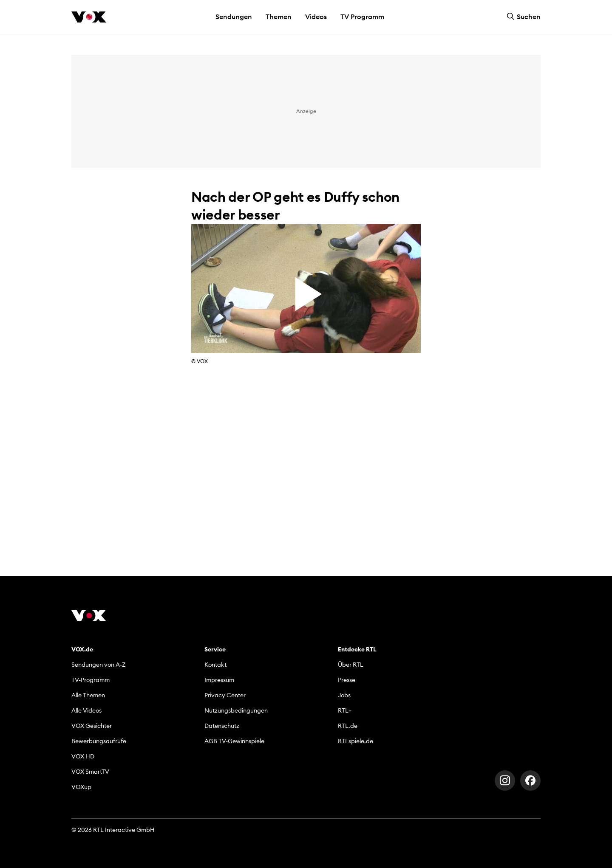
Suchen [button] (524, 17)
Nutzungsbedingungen (236, 710)
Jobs (344, 695)
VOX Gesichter (92, 726)
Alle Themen (88, 695)
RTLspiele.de (356, 741)
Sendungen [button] (234, 17)
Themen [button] (279, 17)
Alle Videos (86, 710)
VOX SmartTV (90, 772)
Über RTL (351, 665)
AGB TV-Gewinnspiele (234, 741)
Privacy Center (225, 695)
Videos (316, 17)
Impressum (219, 680)
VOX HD (83, 756)
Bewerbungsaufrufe (99, 741)
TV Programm (362, 17)
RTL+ (345, 710)
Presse (347, 680)
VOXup (81, 787)
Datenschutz (222, 726)
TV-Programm (91, 680)
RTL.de (348, 726)
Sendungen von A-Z (98, 665)
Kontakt (215, 665)
